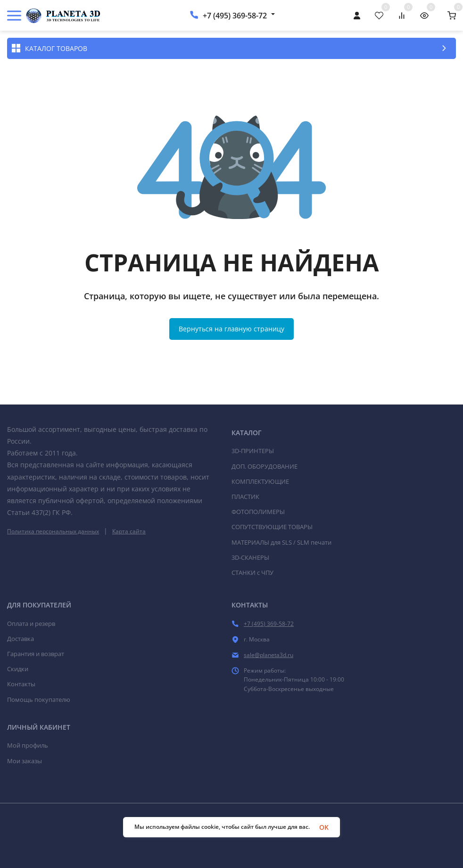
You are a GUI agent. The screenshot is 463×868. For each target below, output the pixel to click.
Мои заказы (25, 761)
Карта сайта (129, 531)
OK (324, 827)
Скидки (18, 669)
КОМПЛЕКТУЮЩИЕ (260, 481)
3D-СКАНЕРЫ (250, 557)
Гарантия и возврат (36, 654)
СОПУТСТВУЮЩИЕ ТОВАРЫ (272, 527)
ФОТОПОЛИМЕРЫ (258, 512)
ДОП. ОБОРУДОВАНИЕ (265, 466)
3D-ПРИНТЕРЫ (253, 451)
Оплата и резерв (31, 624)
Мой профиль (28, 745)
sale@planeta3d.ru (269, 655)
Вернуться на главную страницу (231, 329)
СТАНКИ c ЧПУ (252, 573)
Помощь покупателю (39, 699)
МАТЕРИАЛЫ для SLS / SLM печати (281, 542)
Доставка (21, 639)
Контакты (21, 684)
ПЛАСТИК (245, 497)
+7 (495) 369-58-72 (235, 16)
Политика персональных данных (53, 531)
